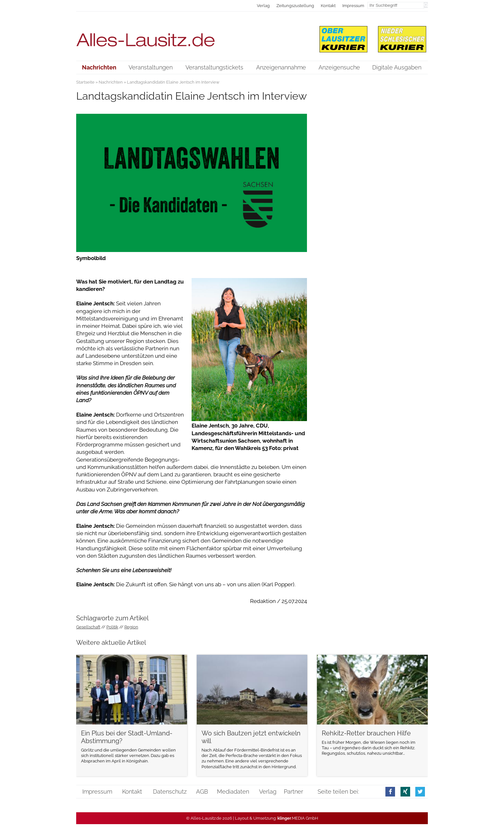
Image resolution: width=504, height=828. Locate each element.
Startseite (85, 82)
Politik (112, 627)
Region (131, 627)
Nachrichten (111, 82)
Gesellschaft (88, 627)
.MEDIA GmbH (298, 818)
